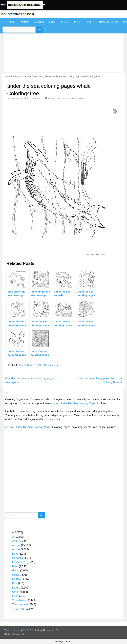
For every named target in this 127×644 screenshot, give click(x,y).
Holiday (17, 579)
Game (16, 571)
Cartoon (39, 22)
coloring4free (35, 98)
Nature (65, 22)
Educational (19, 562)
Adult (12, 22)
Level (17, 631)
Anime (16, 549)
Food (52, 22)
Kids (15, 583)
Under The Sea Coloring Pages (36, 76)
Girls (15, 575)
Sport (90, 22)
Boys (15, 554)
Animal (24, 22)
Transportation (108, 22)
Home (8, 76)
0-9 (14, 532)
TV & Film (18, 609)
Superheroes (20, 600)
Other (78, 22)
